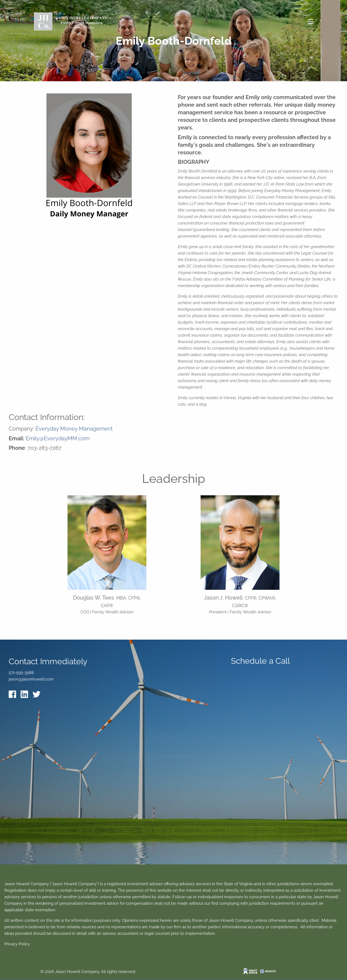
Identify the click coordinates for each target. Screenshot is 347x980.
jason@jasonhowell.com (31, 679)
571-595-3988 (240, 618)
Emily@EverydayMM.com (58, 438)
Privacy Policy (17, 944)
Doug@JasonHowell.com (107, 624)
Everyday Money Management (74, 429)
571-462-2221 (107, 618)
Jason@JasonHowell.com (240, 624)
